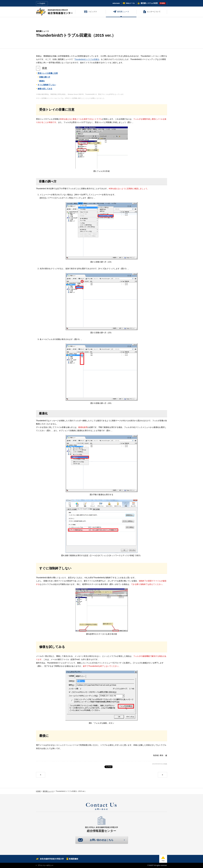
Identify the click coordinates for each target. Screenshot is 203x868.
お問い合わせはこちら (102, 840)
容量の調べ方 (45, 77)
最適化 (42, 81)
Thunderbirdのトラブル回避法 (87, 59)
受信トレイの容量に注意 (48, 73)
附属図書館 (74, 859)
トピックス (93, 12)
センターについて (154, 12)
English (42, 3)
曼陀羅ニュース (123, 12)
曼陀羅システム (149, 3)
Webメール (130, 3)
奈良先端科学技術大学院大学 (52, 859)
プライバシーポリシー (45, 865)
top (163, 859)
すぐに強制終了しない (47, 85)
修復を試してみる (45, 89)
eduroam (116, 3)
